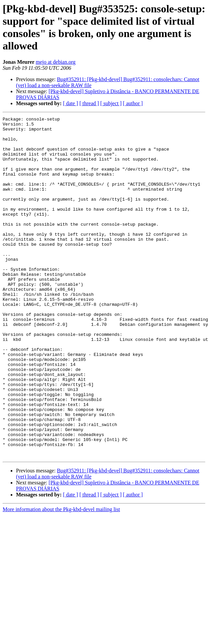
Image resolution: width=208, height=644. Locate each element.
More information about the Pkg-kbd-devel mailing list (61, 577)
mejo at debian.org (55, 62)
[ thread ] (89, 103)
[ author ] (133, 103)
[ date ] (70, 103)
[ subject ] (111, 103)
